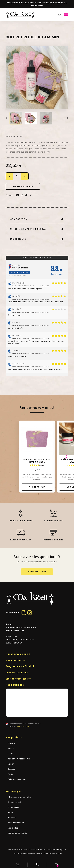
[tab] (37, 219)
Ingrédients (18, 239)
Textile (10, 774)
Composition (19, 219)
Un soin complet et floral (28, 229)
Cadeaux (11, 769)
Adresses (12, 818)
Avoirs (10, 812)
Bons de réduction (16, 823)
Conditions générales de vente (22, 854)
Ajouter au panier (23, 186)
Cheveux (11, 743)
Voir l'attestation (20, 272)
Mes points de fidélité (17, 833)
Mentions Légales (59, 850)
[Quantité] (17, 176)
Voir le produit (37, 487)
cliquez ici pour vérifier (25, 726)
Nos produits (14, 737)
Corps (10, 754)
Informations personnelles (19, 797)
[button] (37, 572)
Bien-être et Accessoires (19, 759)
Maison (11, 764)
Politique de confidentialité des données (48, 854)
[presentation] (8, 457)
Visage (11, 748)
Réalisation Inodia (45, 850)
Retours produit (15, 802)
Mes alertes (13, 828)
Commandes (13, 807)
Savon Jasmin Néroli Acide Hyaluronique (37, 461)
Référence (11, 136)
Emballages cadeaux (17, 779)
